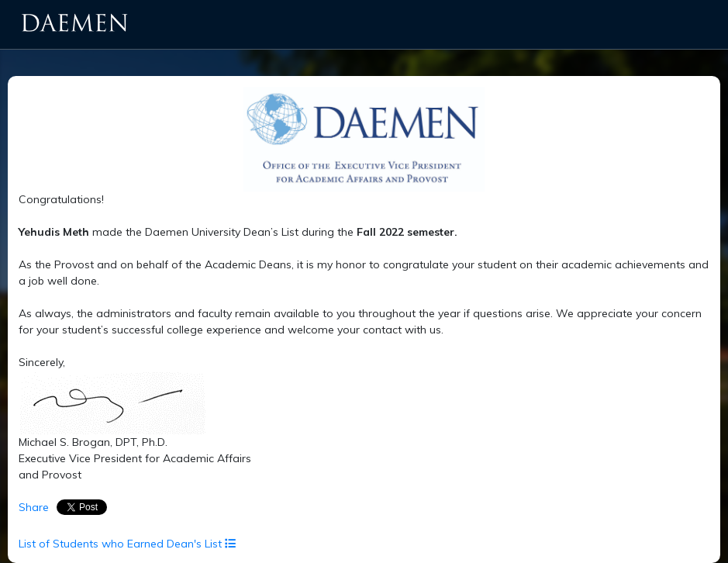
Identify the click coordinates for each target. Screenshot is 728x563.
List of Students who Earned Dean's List (127, 544)
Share (34, 507)
